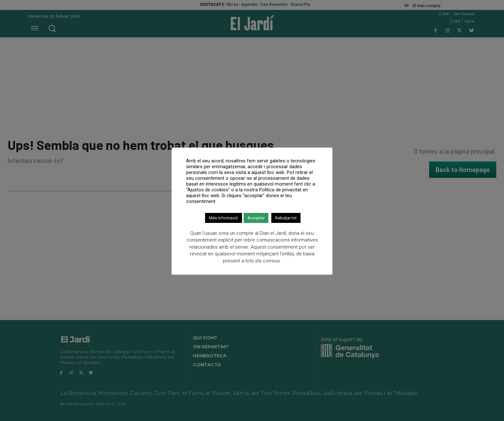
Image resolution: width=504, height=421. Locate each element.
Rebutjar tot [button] (286, 218)
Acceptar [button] (256, 218)
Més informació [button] (224, 218)
